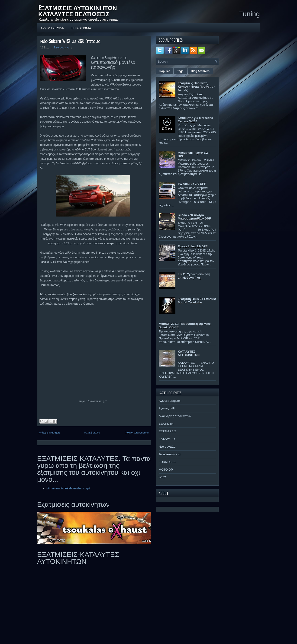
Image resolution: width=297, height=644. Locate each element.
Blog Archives (200, 71)
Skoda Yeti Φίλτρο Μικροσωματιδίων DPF (194, 217)
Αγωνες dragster (170, 401)
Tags (180, 71)
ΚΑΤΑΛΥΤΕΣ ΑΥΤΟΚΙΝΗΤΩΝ (189, 353)
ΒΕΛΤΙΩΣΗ (166, 424)
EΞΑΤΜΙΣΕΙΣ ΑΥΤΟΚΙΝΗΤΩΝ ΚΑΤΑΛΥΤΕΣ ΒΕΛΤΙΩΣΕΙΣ (78, 11)
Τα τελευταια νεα (170, 454)
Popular (165, 71)
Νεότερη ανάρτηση (49, 433)
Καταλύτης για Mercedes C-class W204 (195, 120)
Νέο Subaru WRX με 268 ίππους (70, 41)
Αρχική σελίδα (52, 28)
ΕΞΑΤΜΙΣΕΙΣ (168, 431)
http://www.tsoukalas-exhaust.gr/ (68, 488)
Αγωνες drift (167, 408)
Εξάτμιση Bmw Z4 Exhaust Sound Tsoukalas (197, 301)
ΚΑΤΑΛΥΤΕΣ (167, 439)
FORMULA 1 (167, 462)
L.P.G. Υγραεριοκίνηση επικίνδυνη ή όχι (194, 276)
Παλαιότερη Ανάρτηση (137, 433)
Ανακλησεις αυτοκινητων (175, 416)
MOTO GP (166, 470)
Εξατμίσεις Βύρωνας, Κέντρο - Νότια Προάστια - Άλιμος (196, 87)
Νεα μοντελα (62, 48)
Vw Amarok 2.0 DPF (192, 184)
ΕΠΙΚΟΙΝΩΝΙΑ (81, 28)
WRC (162, 477)
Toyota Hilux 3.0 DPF (193, 246)
